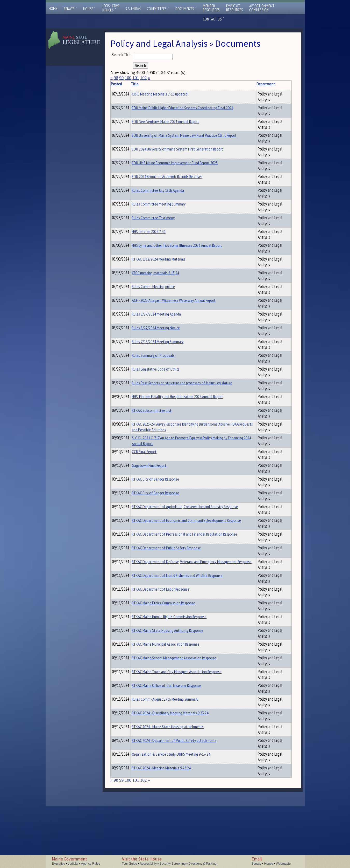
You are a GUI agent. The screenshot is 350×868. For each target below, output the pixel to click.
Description (234, 84)
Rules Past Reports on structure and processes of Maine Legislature (167, 400)
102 (144, 78)
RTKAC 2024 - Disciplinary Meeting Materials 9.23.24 (165, 748)
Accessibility (148, 864)
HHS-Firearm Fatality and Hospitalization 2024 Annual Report (166, 414)
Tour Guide (130, 864)
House (89, 9)
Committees (158, 9)
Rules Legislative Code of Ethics (164, 384)
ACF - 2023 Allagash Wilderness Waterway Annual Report (163, 311)
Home (53, 8)
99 (121, 78)
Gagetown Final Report (157, 491)
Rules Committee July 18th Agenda (166, 190)
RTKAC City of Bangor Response (163, 505)
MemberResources (211, 8)
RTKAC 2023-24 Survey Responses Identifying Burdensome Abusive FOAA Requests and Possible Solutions (168, 445)
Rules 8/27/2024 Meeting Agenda (164, 329)
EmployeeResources (235, 8)
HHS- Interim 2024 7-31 (157, 231)
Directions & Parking (202, 864)
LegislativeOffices (111, 8)
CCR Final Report (152, 478)
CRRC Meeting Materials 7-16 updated (168, 94)
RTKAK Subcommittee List (160, 425)
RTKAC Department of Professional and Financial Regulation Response (167, 563)
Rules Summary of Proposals (161, 370)
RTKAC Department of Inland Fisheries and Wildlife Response (168, 610)
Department (210, 84)
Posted (124, 84)
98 (116, 78)
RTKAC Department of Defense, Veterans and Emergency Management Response (168, 593)
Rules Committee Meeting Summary (167, 204)
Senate (70, 9)
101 (136, 78)
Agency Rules (91, 864)
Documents (186, 9)
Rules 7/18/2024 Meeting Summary (166, 356)
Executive (59, 864)
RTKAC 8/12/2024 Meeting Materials (167, 259)
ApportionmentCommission (262, 8)
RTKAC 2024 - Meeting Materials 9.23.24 (169, 827)
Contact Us (213, 19)
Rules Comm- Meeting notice (161, 294)
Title (143, 84)
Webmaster (284, 864)
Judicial (73, 864)
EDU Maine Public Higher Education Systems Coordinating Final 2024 (166, 111)
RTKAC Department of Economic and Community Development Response (167, 549)
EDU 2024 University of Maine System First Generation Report (168, 152)
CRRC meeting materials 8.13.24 (163, 273)
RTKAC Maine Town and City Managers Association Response (168, 706)
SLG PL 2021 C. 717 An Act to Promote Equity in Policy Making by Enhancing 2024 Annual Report (168, 464)
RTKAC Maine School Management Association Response (165, 693)
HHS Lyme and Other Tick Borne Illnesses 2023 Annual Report (163, 248)
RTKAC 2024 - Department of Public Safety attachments (166, 795)
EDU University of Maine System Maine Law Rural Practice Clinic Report (168, 138)
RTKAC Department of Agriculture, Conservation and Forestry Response (167, 536)
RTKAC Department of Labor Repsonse (169, 621)
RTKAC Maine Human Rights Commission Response (160, 651)
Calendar (133, 8)
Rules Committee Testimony (161, 218)
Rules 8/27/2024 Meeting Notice (164, 343)
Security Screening (173, 864)
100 (128, 78)
